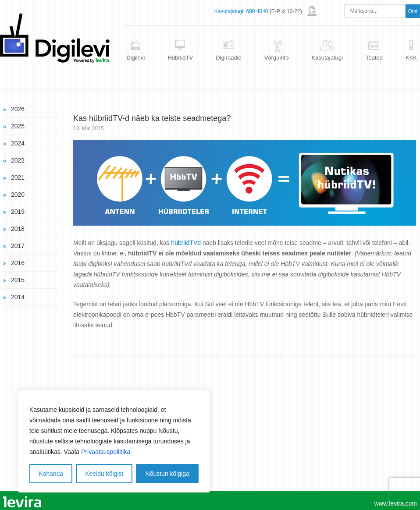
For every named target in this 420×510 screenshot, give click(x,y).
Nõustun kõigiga (167, 474)
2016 (18, 263)
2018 (18, 229)
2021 (18, 177)
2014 (18, 297)
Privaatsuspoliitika (106, 452)
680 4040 (257, 11)
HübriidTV (180, 58)
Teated (374, 58)
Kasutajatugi (327, 58)
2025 (18, 126)
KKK (411, 58)
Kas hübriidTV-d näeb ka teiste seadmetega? (152, 118)
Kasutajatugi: (230, 11)
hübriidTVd (186, 243)
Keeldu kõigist (104, 474)
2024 (18, 143)
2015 (18, 280)
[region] (114, 441)
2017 (18, 246)
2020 (18, 195)
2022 (18, 160)
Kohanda (51, 474)
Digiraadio (229, 58)
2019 (18, 212)
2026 (18, 109)
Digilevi (135, 58)
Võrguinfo (277, 58)
